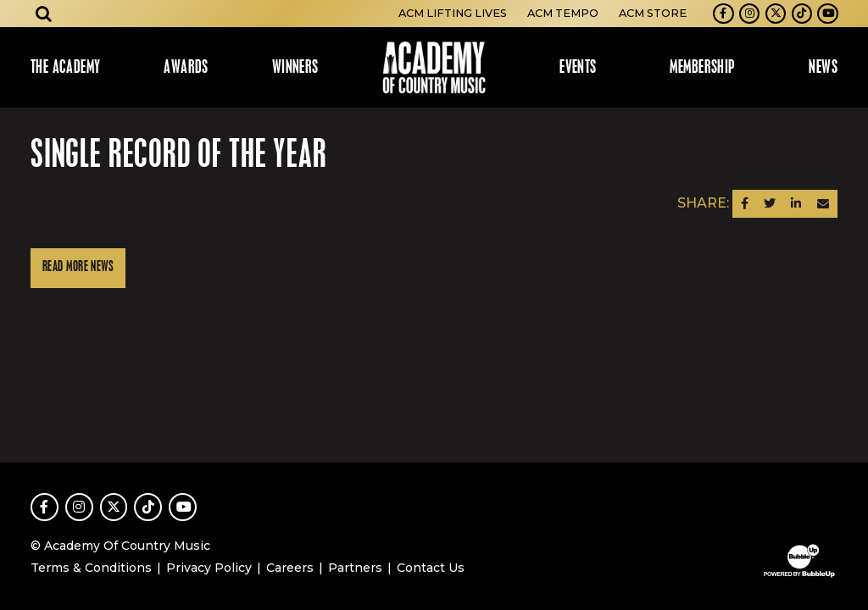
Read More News (78, 267)
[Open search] (44, 14)
